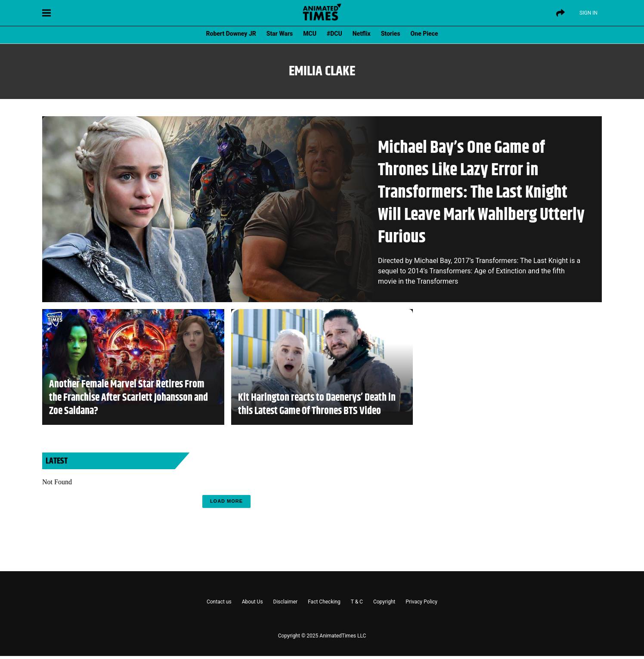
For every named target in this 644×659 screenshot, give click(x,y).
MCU (310, 34)
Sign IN (588, 13)
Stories (391, 34)
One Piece (424, 34)
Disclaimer (286, 602)
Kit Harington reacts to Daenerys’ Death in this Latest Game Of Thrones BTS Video (317, 405)
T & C (357, 602)
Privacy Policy (421, 602)
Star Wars (280, 34)
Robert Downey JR (231, 34)
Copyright (384, 602)
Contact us (219, 602)
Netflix (362, 34)
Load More (226, 501)
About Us (252, 602)
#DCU (334, 34)
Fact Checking (324, 602)
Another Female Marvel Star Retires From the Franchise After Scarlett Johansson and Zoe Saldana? (128, 398)
